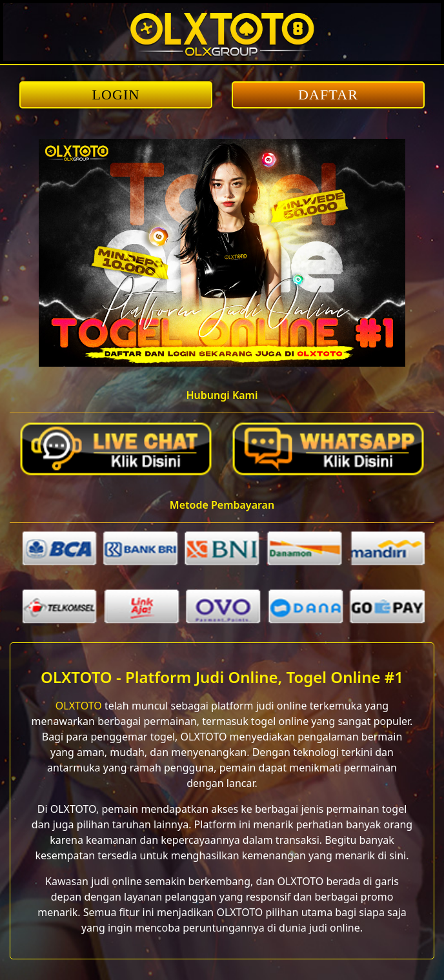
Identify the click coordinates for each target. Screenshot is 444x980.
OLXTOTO (79, 706)
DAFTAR (328, 95)
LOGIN (116, 95)
